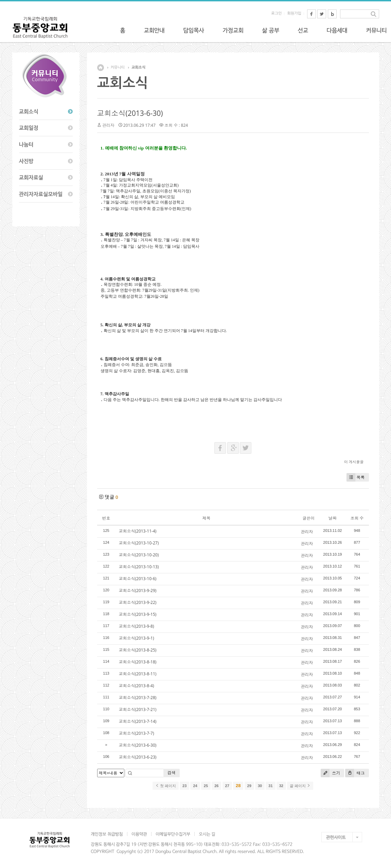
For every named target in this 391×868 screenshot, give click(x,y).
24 (195, 786)
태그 (355, 773)
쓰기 (330, 773)
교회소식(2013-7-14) (138, 721)
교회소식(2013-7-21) (138, 709)
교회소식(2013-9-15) (138, 614)
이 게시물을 (354, 462)
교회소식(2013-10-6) (138, 579)
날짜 (333, 518)
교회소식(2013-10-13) (139, 567)
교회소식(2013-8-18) (138, 662)
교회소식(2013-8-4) (137, 686)
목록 (356, 477)
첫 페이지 (166, 786)
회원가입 (294, 13)
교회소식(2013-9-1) (137, 638)
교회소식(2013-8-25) (138, 650)
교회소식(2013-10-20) (139, 555)
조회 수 (357, 518)
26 (216, 786)
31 (270, 786)
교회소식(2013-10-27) (139, 543)
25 (206, 786)
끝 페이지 (300, 786)
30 (260, 786)
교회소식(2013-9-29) (138, 591)
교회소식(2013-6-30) (130, 113)
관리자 (108, 125)
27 (227, 786)
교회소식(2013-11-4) (138, 531)
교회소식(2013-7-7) (137, 733)
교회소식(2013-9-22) (138, 602)
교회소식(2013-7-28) (138, 698)
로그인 (276, 13)
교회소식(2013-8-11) (138, 674)
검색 (172, 773)
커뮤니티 (118, 67)
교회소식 (138, 67)
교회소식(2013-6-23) (138, 757)
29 (249, 786)
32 (281, 786)
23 (184, 786)
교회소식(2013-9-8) (137, 626)
